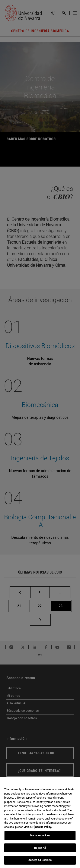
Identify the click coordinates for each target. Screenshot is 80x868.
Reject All (40, 848)
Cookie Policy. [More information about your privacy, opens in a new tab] (43, 827)
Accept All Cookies (40, 860)
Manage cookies (40, 835)
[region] (40, 823)
